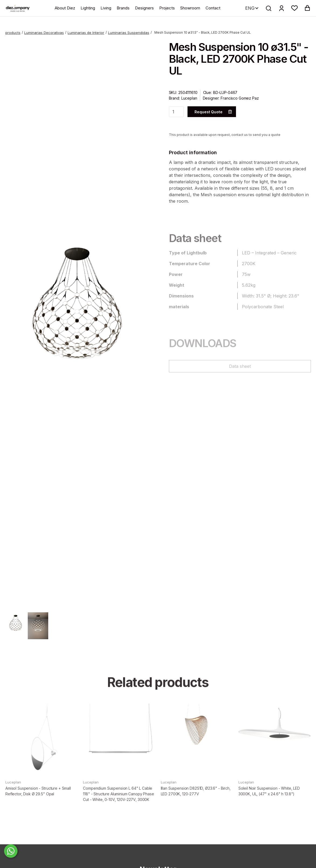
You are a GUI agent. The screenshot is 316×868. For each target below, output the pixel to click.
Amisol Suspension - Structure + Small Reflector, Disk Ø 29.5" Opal (38, 802)
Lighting (88, 8)
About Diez (65, 8)
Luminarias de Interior (86, 33)
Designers (144, 8)
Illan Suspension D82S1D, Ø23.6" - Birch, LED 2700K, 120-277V (196, 802)
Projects (167, 8)
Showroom (190, 8)
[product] (41, 751)
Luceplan (189, 98)
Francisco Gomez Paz (240, 98)
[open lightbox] (76, 323)
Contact (213, 8)
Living (106, 8)
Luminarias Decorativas (44, 33)
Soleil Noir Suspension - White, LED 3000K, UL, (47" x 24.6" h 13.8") (269, 802)
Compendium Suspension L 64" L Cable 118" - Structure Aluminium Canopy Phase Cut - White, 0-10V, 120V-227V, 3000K (119, 805)
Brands (123, 8)
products (13, 33)
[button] (294, 8)
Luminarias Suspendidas (129, 33)
